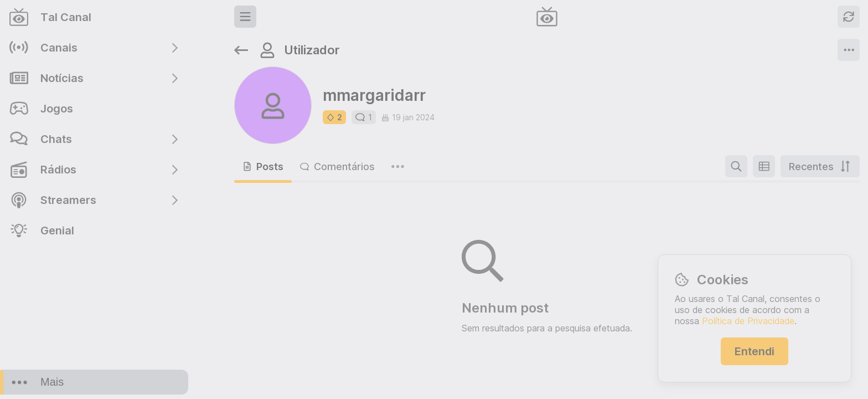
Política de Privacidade (748, 321)
